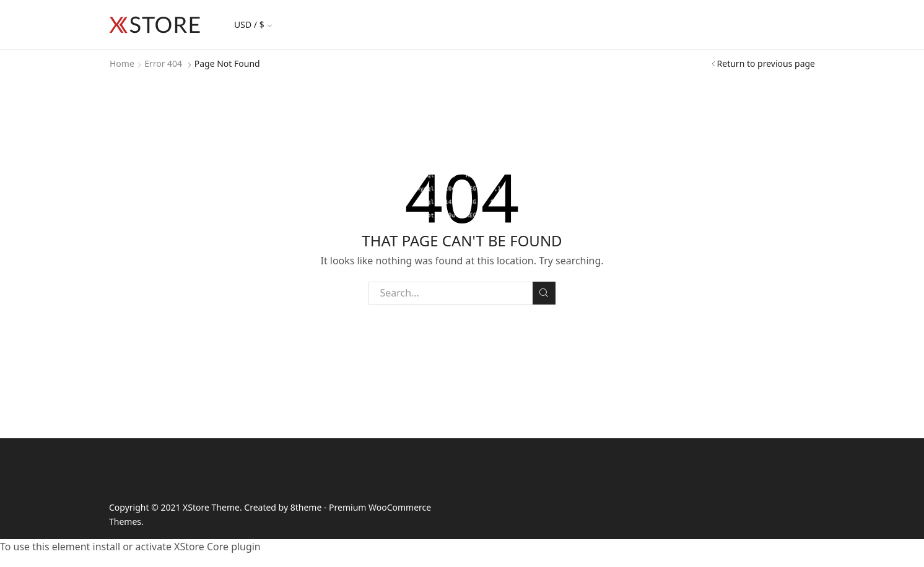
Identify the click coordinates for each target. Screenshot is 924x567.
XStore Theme (211, 507)
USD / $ (253, 24)
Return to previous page (766, 63)
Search (544, 293)
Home (122, 63)
